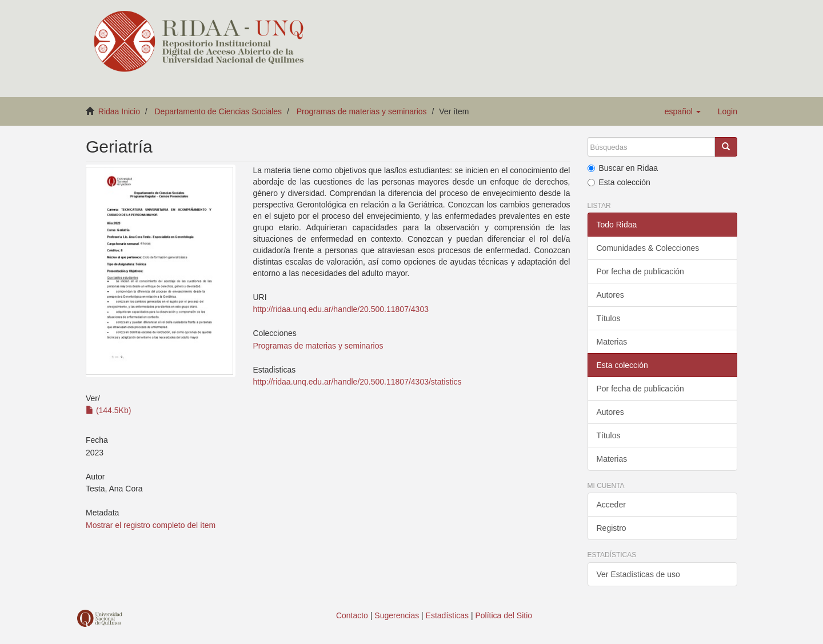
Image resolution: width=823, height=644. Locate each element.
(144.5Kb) (108, 410)
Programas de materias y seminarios (362, 111)
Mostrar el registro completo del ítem (151, 525)
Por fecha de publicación (640, 271)
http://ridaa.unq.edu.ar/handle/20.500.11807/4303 (340, 309)
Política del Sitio (504, 615)
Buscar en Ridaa (623, 168)
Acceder (611, 505)
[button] (683, 111)
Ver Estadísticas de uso (638, 574)
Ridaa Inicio (119, 111)
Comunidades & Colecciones (648, 248)
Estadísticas (447, 615)
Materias (612, 342)
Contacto (352, 615)
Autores (610, 295)
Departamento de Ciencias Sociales (219, 111)
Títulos (609, 318)
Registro (612, 528)
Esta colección (619, 182)
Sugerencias (397, 615)
